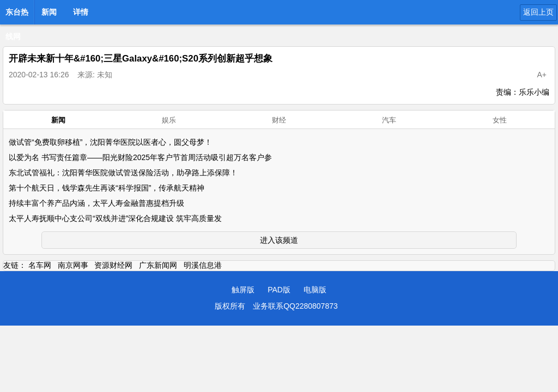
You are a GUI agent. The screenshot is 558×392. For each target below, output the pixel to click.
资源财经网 (113, 265)
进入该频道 (279, 240)
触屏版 (243, 290)
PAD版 (279, 290)
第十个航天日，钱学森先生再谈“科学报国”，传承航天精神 (107, 188)
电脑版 (315, 290)
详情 (81, 12)
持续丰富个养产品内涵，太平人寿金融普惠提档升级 (96, 203)
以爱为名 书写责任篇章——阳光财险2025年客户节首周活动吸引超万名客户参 (140, 157)
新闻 (49, 12)
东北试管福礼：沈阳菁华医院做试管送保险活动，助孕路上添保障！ (123, 173)
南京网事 (73, 265)
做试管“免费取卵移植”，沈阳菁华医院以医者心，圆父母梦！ (110, 142)
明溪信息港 (203, 265)
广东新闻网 (158, 265)
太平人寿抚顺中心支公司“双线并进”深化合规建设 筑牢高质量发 (115, 218)
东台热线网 (17, 15)
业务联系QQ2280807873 (295, 306)
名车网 (40, 265)
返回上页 (538, 12)
